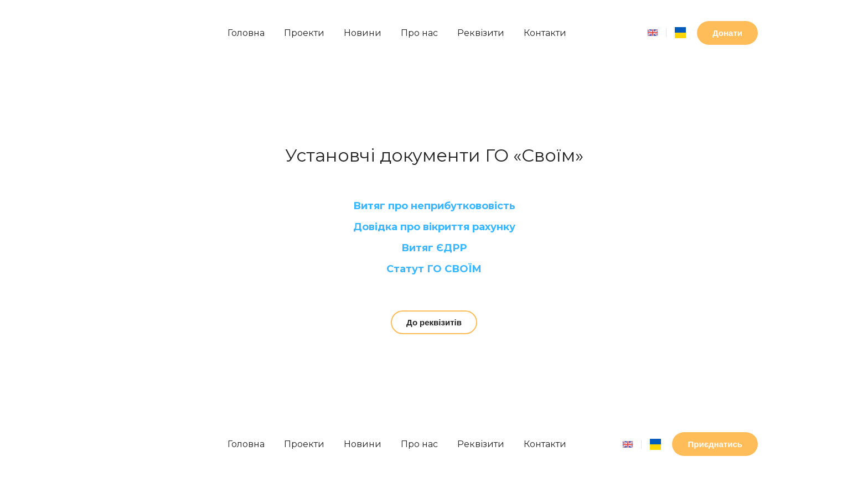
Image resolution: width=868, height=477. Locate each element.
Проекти (304, 33)
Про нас (419, 33)
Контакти (545, 33)
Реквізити (481, 33)
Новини (363, 33)
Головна (246, 33)
